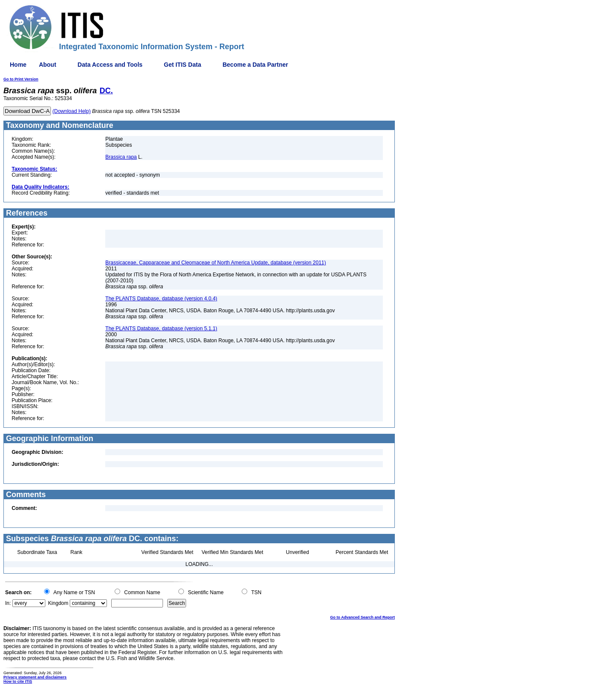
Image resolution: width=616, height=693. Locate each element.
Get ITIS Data (182, 65)
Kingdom (58, 603)
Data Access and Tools (110, 65)
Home (18, 65)
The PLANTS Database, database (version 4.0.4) (161, 299)
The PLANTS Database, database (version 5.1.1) (161, 329)
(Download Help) (72, 111)
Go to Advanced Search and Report (363, 617)
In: (8, 603)
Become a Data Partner (255, 65)
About (47, 65)
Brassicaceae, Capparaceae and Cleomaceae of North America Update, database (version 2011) (216, 263)
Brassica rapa (121, 157)
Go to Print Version (21, 79)
